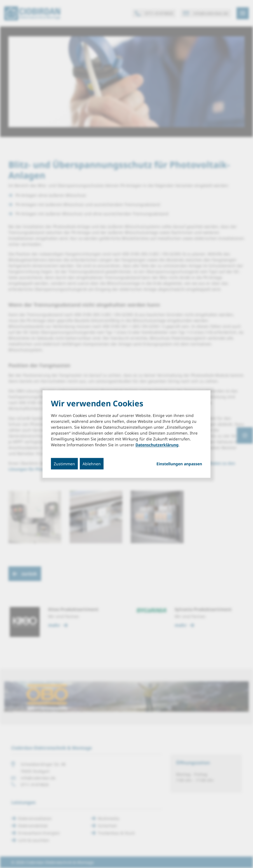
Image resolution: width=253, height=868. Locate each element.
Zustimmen (64, 463)
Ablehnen (92, 463)
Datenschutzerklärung (157, 444)
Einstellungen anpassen (179, 464)
